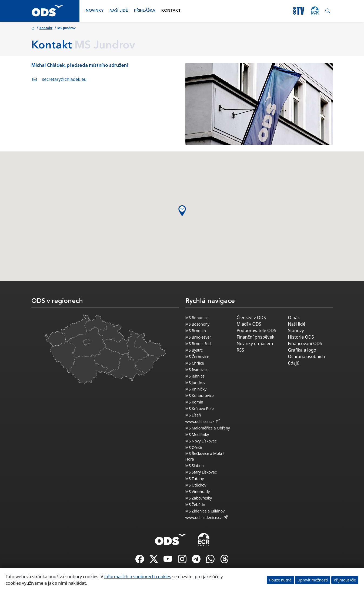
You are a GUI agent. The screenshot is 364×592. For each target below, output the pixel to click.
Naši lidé (119, 11)
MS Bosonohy (198, 324)
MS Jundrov (196, 383)
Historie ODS (301, 337)
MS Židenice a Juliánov (205, 511)
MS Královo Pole (200, 409)
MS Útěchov (196, 485)
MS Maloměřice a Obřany (208, 428)
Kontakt (171, 11)
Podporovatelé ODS (257, 330)
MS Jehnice (195, 376)
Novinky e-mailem (255, 343)
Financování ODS (305, 343)
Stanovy (296, 330)
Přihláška (145, 11)
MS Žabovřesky (199, 498)
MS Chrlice (195, 363)
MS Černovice (197, 357)
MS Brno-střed (198, 344)
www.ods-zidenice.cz (206, 517)
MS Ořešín (194, 447)
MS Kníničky (196, 389)
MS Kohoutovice (200, 396)
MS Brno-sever (198, 337)
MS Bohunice (197, 318)
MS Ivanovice (197, 370)
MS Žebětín (195, 505)
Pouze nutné (280, 580)
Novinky (95, 11)
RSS (241, 350)
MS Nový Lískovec (201, 441)
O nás (294, 318)
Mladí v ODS (249, 324)
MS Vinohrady (198, 492)
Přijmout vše (345, 580)
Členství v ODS (251, 318)
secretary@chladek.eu (64, 79)
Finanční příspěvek (256, 337)
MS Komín (194, 402)
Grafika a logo (302, 350)
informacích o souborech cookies (138, 577)
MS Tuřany (195, 479)
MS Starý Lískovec (201, 472)
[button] (182, 211)
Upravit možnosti (313, 580)
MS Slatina (195, 466)
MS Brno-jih (196, 331)
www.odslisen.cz (203, 421)
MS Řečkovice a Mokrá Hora (205, 456)
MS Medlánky (197, 434)
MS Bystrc (194, 350)
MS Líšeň (193, 415)
